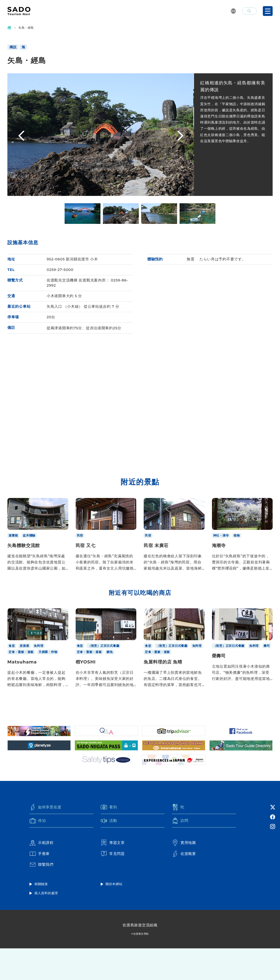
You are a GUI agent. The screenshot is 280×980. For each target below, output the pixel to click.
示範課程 (42, 874)
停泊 (38, 852)
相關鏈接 (41, 916)
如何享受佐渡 (45, 838)
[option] (101, 135)
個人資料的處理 (46, 925)
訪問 (180, 852)
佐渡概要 (184, 885)
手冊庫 (40, 885)
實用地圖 (184, 874)
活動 (109, 852)
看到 (109, 838)
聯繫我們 (42, 896)
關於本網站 (114, 916)
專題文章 (113, 874)
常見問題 (113, 885)
